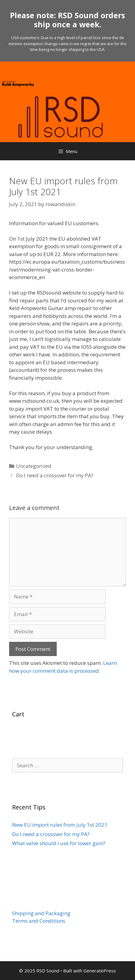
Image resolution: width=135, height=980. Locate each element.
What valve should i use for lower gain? (59, 843)
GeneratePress (100, 971)
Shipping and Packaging (41, 913)
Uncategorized (34, 466)
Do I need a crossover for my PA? (55, 475)
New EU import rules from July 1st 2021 (60, 825)
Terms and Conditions (39, 921)
